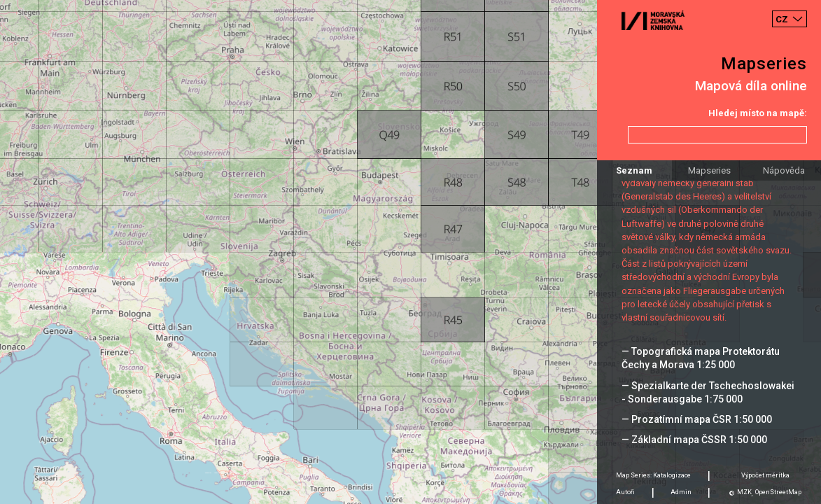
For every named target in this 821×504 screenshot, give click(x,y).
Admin (681, 492)
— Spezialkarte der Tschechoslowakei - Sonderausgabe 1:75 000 (708, 392)
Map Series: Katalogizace (653, 475)
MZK (744, 492)
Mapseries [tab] (709, 170)
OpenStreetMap (778, 492)
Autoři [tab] (625, 492)
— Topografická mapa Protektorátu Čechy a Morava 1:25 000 (701, 358)
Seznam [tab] (634, 170)
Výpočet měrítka (765, 475)
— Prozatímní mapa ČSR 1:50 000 (697, 419)
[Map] (410, 252)
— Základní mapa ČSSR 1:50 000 (694, 440)
